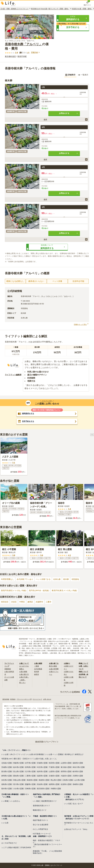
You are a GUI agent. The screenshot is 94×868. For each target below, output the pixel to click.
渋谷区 (15, 602)
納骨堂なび (79, 754)
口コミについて (40, 699)
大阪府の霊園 (66, 776)
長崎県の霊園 (78, 784)
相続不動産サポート (41, 820)
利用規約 (14, 699)
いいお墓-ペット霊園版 (54, 754)
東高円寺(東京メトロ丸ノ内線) (68, 591)
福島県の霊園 (78, 763)
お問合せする (69, 113)
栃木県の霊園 (18, 767)
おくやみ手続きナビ (9, 843)
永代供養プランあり (26, 579)
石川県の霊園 (30, 771)
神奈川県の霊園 (79, 767)
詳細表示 (70, 75)
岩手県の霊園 (30, 763)
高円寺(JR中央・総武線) (41, 591)
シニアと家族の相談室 (10, 847)
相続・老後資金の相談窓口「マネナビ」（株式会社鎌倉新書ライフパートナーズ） (47, 843)
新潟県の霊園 (6, 771)
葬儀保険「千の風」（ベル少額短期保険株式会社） (47, 852)
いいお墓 (5, 754)
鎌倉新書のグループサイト (47, 742)
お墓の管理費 (54, 669)
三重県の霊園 (30, 776)
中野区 (23, 602)
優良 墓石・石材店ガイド (23, 759)
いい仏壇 (5, 823)
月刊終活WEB (26, 847)
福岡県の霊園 (54, 784)
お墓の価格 (23, 672)
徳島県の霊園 (6, 784)
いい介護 (68, 804)
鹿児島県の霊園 (43, 789)
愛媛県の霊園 (30, 784)
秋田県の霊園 (54, 763)
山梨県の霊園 (54, 771)
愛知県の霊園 (18, 776)
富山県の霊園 (18, 771)
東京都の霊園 (66, 767)
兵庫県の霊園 (78, 776)
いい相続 (36, 801)
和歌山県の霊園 (19, 780)
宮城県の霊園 (42, 763)
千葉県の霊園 (54, 767)
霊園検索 (8, 669)
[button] (73, 18)
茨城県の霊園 (6, 767)
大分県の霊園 (18, 789)
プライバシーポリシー (26, 699)
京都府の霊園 (54, 776)
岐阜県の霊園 (78, 771)
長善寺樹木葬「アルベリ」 (24, 44)
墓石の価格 (53, 666)
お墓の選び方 (24, 674)
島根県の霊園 (44, 780)
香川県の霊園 (18, 784)
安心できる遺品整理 (41, 825)
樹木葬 (70, 579)
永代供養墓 (38, 669)
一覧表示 (83, 75)
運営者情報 (6, 699)
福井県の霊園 (42, 771)
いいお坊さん (15, 801)
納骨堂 (37, 674)
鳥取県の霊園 (32, 780)
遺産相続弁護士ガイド (41, 806)
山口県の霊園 (79, 780)
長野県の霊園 (66, 771)
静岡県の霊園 (6, 776)
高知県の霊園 (42, 784)
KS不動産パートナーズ (42, 834)
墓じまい (23, 683)
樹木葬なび (69, 754)
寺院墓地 (79, 579)
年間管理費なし (8, 579)
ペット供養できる (46, 579)
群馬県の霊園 (30, 767)
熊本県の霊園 (6, 789)
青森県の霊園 (18, 763)
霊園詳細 (36, 52)
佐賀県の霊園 (66, 784)
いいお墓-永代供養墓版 (35, 754)
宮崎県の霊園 (30, 789)
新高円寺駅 (23, 56)
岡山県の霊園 (56, 780)
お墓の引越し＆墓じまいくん (46, 759)
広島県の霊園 (68, 780)
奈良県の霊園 (6, 780)
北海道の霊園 (6, 763)
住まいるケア (78, 804)
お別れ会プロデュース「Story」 (76, 829)
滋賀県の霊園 (42, 776)
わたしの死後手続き (41, 829)
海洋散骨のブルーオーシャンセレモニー (79, 824)
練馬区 (32, 602)
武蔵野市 (41, 602)
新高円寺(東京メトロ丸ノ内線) (15, 591)
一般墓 (37, 666)
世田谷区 (5, 602)
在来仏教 (60, 579)
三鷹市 (51, 602)
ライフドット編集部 (14, 375)
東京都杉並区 (11, 56)
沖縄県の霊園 (56, 789)
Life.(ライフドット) (17, 754)
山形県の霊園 (66, 763)
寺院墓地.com (7, 759)
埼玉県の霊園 (42, 767)
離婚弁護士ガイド (40, 810)
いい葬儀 (5, 801)
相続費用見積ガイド (49, 801)
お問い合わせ (51, 699)
